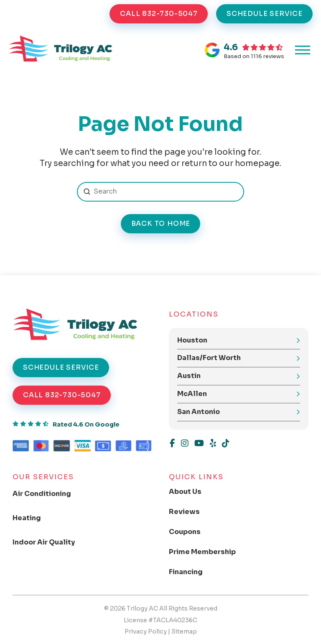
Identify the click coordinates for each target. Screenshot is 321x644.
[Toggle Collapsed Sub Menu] (49, 494)
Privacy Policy (146, 631)
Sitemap (184, 631)
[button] (303, 50)
